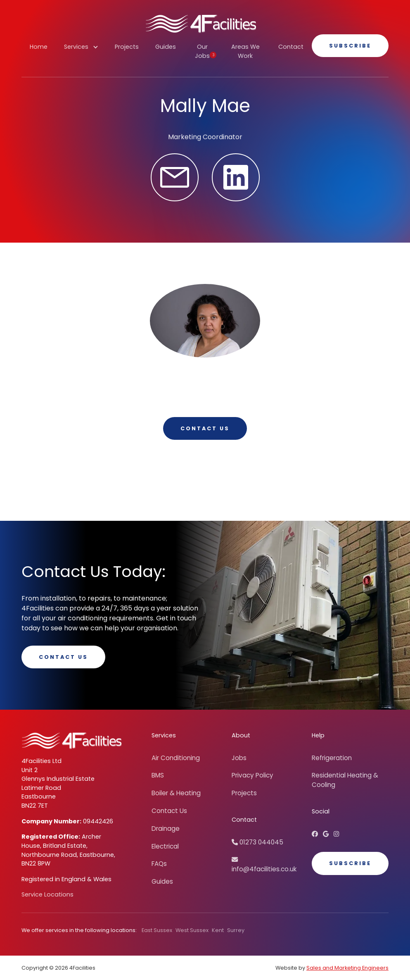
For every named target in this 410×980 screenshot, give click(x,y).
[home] (201, 24)
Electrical (165, 846)
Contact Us (63, 657)
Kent (218, 930)
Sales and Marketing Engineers (347, 968)
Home (39, 47)
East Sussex (157, 930)
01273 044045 (257, 842)
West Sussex (192, 930)
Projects (127, 47)
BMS (158, 775)
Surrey (236, 930)
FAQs (159, 864)
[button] (81, 51)
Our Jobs (206, 51)
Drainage (166, 829)
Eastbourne (39, 796)
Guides (166, 47)
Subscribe (350, 46)
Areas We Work (245, 51)
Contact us (205, 428)
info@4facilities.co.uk (264, 865)
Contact (291, 47)
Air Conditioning (176, 758)
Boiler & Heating (176, 793)
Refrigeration (332, 758)
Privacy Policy (252, 775)
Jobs (239, 758)
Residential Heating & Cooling (345, 780)
